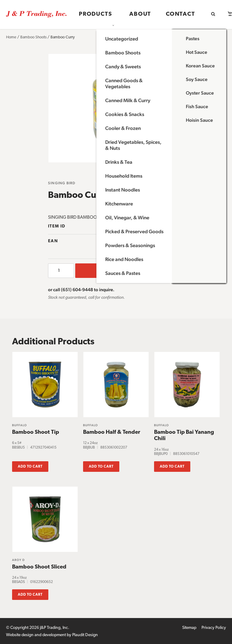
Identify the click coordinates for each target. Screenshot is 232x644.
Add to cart (129, 271)
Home (11, 37)
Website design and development (36, 634)
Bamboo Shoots (33, 37)
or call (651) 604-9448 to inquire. (81, 290)
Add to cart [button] (30, 465)
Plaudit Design (85, 634)
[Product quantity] (61, 271)
